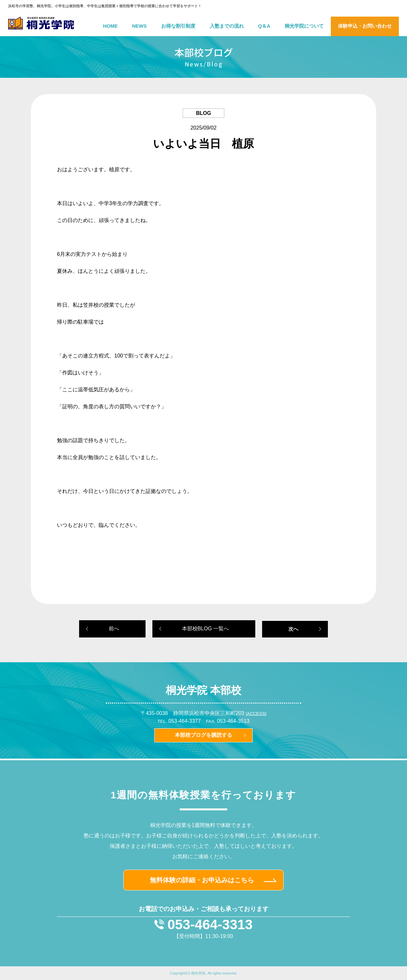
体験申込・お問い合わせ (365, 26)
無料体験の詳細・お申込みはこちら (202, 880)
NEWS (140, 26)
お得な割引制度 (178, 26)
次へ (293, 629)
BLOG (203, 113)
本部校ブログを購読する (203, 735)
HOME (111, 26)
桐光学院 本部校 (204, 690)
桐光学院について (304, 26)
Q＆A (264, 26)
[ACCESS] (256, 714)
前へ (114, 629)
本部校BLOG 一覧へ (206, 629)
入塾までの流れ (227, 26)
